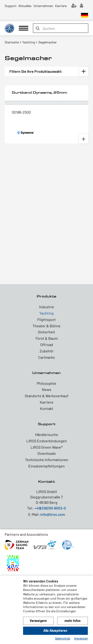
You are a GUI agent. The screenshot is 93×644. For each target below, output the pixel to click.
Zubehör (47, 351)
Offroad (47, 345)
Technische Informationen (47, 460)
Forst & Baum (47, 338)
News (47, 389)
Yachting (46, 313)
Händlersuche (47, 434)
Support (11, 6)
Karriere (61, 6)
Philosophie (46, 383)
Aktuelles (25, 6)
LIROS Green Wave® (47, 447)
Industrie (47, 307)
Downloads (47, 453)
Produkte (46, 296)
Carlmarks (46, 357)
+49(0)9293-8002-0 (50, 508)
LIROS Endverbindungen (47, 441)
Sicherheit (46, 332)
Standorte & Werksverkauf (47, 396)
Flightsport (46, 319)
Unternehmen (43, 6)
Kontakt (47, 408)
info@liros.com (53, 514)
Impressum (81, 638)
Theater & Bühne (46, 326)
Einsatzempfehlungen (46, 466)
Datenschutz (63, 638)
